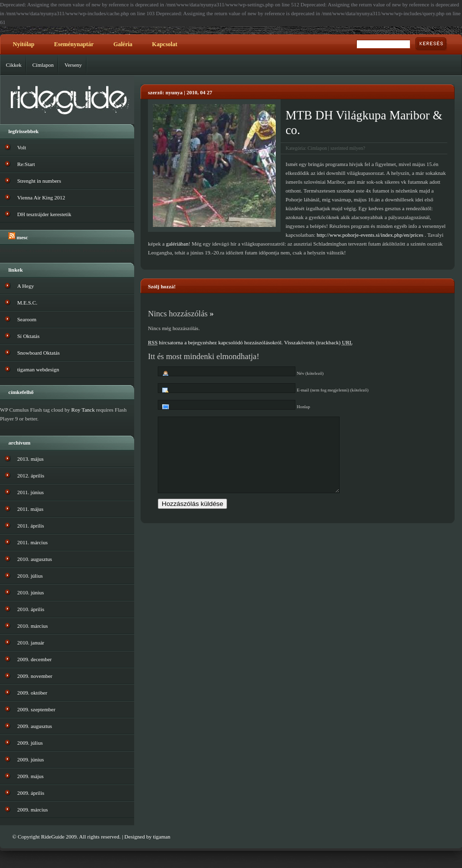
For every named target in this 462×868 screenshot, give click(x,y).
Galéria (123, 44)
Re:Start (26, 164)
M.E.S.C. (27, 303)
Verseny (73, 65)
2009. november (35, 676)
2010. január (31, 643)
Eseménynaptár (74, 44)
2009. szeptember (36, 709)
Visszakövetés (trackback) (318, 342)
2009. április (31, 793)
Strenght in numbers (39, 181)
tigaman (161, 837)
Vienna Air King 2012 (41, 197)
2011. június (30, 492)
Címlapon (43, 65)
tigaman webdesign (38, 369)
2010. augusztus (35, 559)
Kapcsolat (164, 44)
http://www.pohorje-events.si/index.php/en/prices (370, 235)
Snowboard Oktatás (38, 353)
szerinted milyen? (348, 148)
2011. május (30, 509)
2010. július (30, 576)
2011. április (31, 526)
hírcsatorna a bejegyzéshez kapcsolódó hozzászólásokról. (215, 342)
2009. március (32, 810)
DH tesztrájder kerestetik (44, 214)
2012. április (31, 476)
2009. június (30, 759)
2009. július (30, 743)
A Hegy (26, 286)
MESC (22, 237)
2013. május (30, 459)
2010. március (32, 626)
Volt (22, 147)
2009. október (32, 693)
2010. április (31, 609)
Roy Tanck (83, 410)
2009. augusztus (35, 726)
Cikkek (14, 65)
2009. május (30, 776)
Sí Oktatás (29, 336)
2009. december (34, 659)
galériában (177, 244)
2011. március (32, 542)
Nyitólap (24, 44)
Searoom (27, 319)
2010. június (30, 592)
